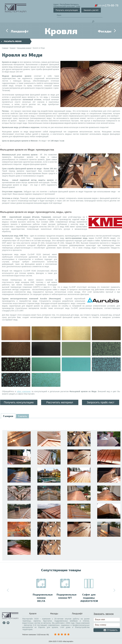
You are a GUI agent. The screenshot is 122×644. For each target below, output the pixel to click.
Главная (5, 48)
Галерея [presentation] (8, 416)
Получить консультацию (67, 10)
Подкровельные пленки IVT (66, 596)
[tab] (8, 416)
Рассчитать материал (60, 402)
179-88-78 (108, 5)
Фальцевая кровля (24, 48)
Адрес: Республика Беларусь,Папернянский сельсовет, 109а (67, 5)
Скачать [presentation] (22, 416)
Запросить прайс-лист (101, 402)
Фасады (105, 31)
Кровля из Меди (39, 48)
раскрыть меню (11, 41)
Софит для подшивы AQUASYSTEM (89, 598)
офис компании (24, 391)
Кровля (13, 48)
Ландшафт (20, 31)
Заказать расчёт (91, 10)
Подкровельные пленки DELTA (43, 598)
